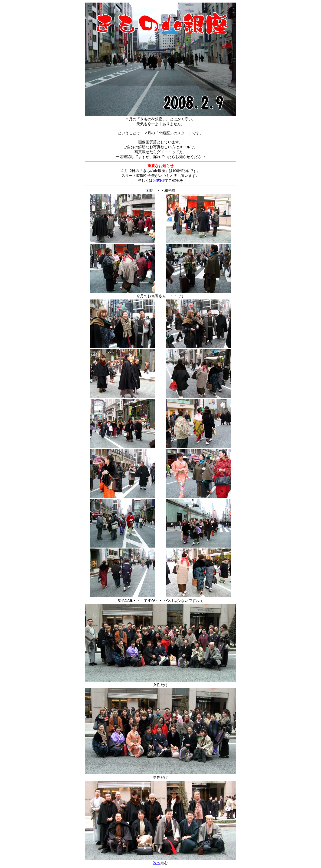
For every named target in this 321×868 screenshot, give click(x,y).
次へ (157, 863)
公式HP (159, 180)
